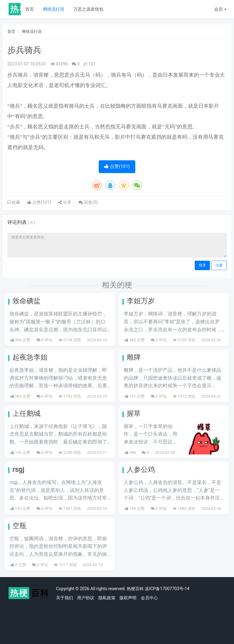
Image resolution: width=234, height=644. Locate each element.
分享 (65, 202)
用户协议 (86, 598)
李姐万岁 (141, 301)
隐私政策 (107, 598)
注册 (219, 265)
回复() (88, 202)
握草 (134, 414)
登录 (202, 265)
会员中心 (149, 598)
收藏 (15, 202)
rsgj (18, 470)
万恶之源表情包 (88, 9)
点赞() (117, 166)
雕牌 (134, 357)
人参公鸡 (141, 470)
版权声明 (128, 598)
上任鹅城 (27, 414)
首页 (30, 9)
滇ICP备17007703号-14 (167, 589)
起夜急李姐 (30, 357)
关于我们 (65, 598)
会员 (220, 9)
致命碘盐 (27, 301)
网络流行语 (54, 9)
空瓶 (19, 526)
